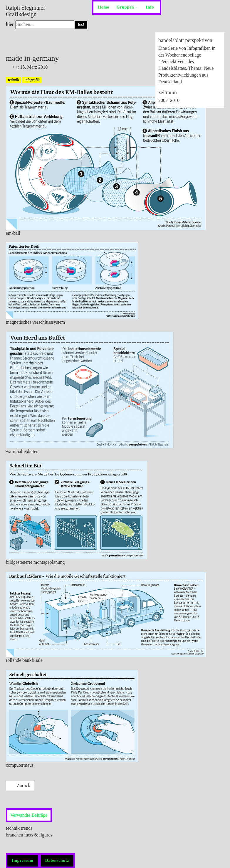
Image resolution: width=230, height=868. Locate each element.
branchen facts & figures (29, 835)
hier (10, 24)
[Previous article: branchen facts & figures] (20, 786)
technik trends (19, 828)
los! (81, 25)
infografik (32, 80)
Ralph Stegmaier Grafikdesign (26, 11)
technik (14, 80)
